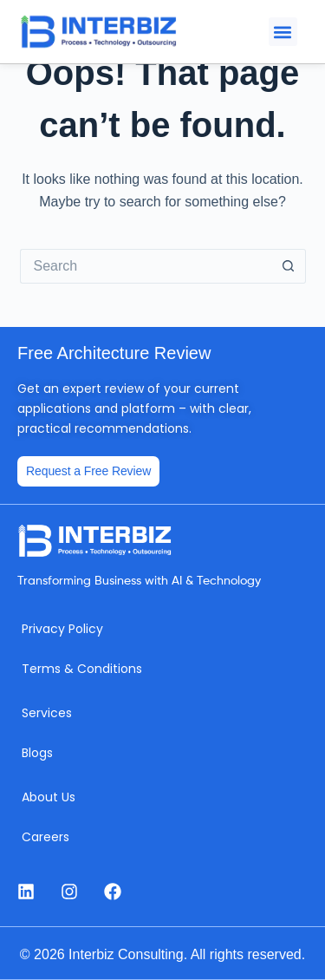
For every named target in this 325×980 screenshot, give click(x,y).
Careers (45, 837)
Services (47, 713)
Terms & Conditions (82, 669)
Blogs (37, 753)
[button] (283, 32)
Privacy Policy (62, 629)
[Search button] (289, 266)
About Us (49, 797)
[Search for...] (146, 266)
